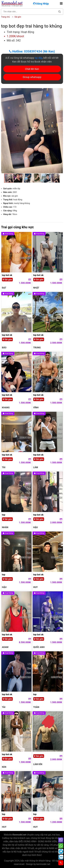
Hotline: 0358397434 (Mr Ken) (32, 51)
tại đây (39, 58)
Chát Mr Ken (32, 69)
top (4, 515)
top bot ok (7, 275)
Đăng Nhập (41, 4)
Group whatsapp (32, 77)
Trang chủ (6, 17)
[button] (60, 91)
